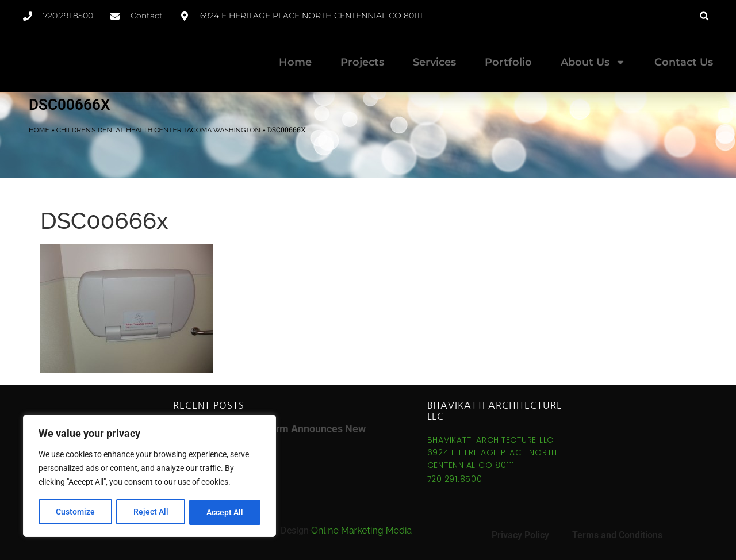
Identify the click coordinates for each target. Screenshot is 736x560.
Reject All (151, 512)
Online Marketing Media (361, 530)
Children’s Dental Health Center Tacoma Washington (158, 130)
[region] (149, 477)
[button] (704, 16)
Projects (362, 62)
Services (434, 62)
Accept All (225, 512)
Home (295, 62)
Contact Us (684, 62)
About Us (593, 62)
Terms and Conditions (617, 535)
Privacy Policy (520, 535)
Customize (75, 512)
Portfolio (508, 62)
